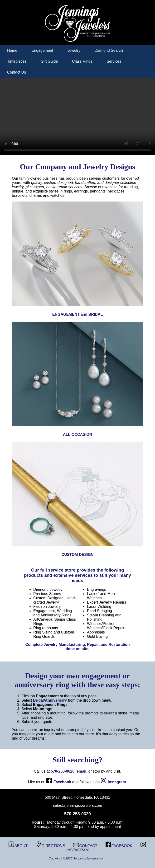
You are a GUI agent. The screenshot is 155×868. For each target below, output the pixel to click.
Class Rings (82, 61)
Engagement (42, 50)
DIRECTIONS (50, 846)
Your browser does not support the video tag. (77, 117)
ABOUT (18, 846)
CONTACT (85, 846)
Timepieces (17, 61)
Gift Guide (49, 61)
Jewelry (74, 50)
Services (114, 61)
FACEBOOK (119, 846)
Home (12, 50)
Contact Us (17, 72)
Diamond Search (109, 50)
